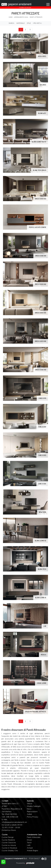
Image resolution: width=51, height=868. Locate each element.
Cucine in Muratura (9, 848)
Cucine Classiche (9, 843)
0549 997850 (11, 814)
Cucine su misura (9, 845)
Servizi (30, 804)
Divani (30, 840)
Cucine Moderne (8, 840)
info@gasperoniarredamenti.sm (14, 822)
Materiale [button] (21, 23)
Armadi (30, 848)
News (29, 809)
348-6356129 (12, 817)
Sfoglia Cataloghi (34, 806)
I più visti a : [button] (38, 23)
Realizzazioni (32, 812)
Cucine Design (8, 837)
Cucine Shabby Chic (10, 851)
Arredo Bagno (33, 851)
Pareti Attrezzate (36, 17)
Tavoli (29, 843)
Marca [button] (11, 23)
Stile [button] (29, 23)
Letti (29, 845)
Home (11, 17)
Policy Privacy (33, 817)
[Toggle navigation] (48, 4)
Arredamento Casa (21, 17)
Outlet (29, 814)
